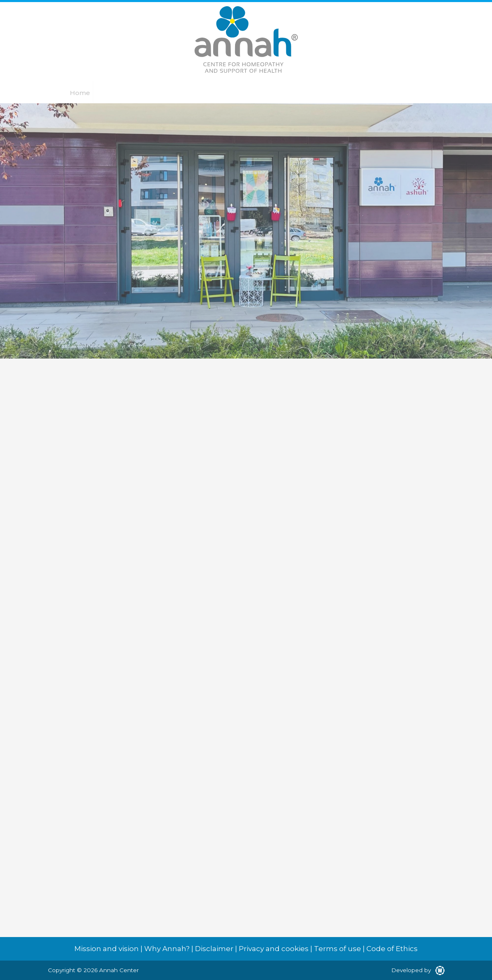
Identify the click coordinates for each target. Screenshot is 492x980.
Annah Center (119, 970)
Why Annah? (167, 949)
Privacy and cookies (274, 949)
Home (80, 93)
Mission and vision (107, 949)
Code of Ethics (392, 949)
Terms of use (338, 949)
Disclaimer (214, 949)
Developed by (418, 970)
